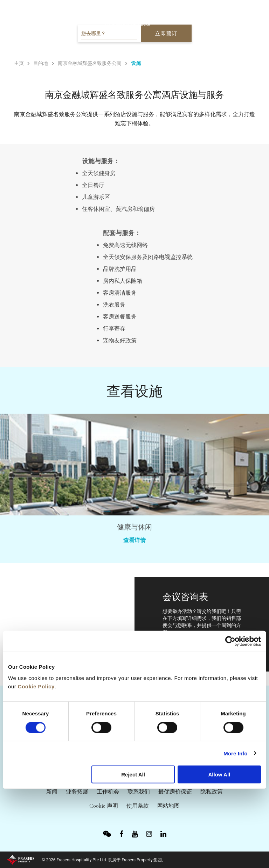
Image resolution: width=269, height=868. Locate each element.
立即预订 (166, 34)
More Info (235, 753)
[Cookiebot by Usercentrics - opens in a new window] (230, 641)
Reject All (133, 774)
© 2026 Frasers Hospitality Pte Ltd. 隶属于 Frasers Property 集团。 (104, 860)
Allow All (219, 774)
